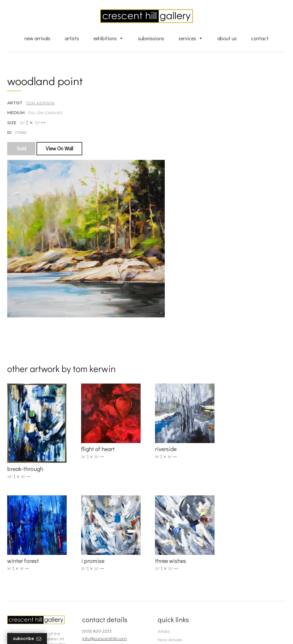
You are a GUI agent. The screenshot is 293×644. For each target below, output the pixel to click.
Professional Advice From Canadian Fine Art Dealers (180, 580)
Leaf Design (178, 633)
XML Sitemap (167, 607)
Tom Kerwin (40, 103)
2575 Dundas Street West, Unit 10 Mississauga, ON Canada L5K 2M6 (106, 575)
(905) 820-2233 (95, 544)
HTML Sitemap (169, 616)
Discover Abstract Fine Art (180, 570)
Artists (72, 38)
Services (191, 38)
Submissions (151, 38)
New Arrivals (37, 38)
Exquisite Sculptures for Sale (182, 561)
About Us (227, 38)
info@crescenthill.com (103, 552)
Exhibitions (109, 38)
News (160, 599)
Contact (260, 38)
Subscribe (27, 639)
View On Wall (59, 149)
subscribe (245, 575)
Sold (21, 149)
